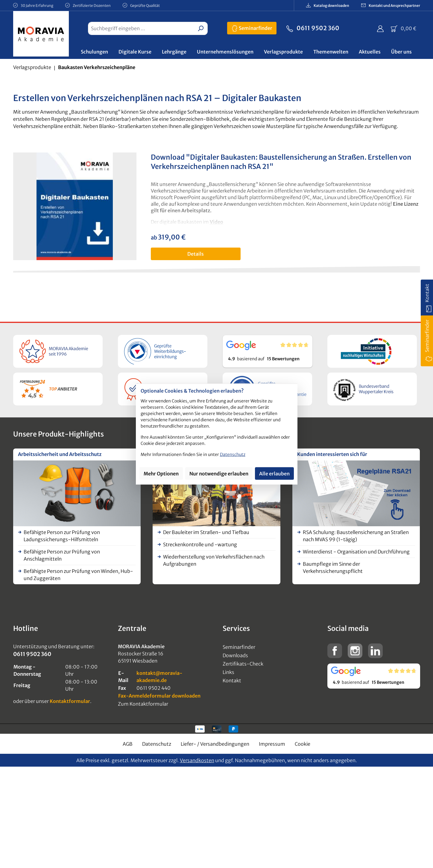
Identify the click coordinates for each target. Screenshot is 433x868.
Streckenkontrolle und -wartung (200, 544)
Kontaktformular (70, 701)
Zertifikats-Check (243, 664)
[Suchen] (201, 28)
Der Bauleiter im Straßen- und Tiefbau (206, 532)
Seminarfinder (252, 27)
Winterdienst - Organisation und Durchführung (356, 552)
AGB (128, 744)
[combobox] (141, 28)
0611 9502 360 (313, 28)
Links (228, 672)
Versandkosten (197, 760)
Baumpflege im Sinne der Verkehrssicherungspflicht (333, 568)
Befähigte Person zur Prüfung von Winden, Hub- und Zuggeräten (78, 575)
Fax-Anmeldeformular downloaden (159, 696)
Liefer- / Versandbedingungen (215, 744)
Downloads (235, 655)
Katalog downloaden (328, 5)
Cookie (303, 744)
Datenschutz (157, 744)
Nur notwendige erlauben (219, 474)
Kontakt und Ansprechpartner (391, 5)
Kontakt (232, 681)
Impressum (272, 744)
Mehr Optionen (161, 474)
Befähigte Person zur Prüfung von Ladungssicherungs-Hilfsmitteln (62, 536)
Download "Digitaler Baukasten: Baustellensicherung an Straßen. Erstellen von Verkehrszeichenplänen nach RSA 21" (281, 162)
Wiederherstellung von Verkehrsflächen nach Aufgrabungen (214, 560)
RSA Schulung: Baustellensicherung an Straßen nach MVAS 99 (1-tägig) (356, 536)
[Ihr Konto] (380, 28)
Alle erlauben (274, 474)
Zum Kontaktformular (143, 704)
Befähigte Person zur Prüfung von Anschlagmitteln (62, 555)
